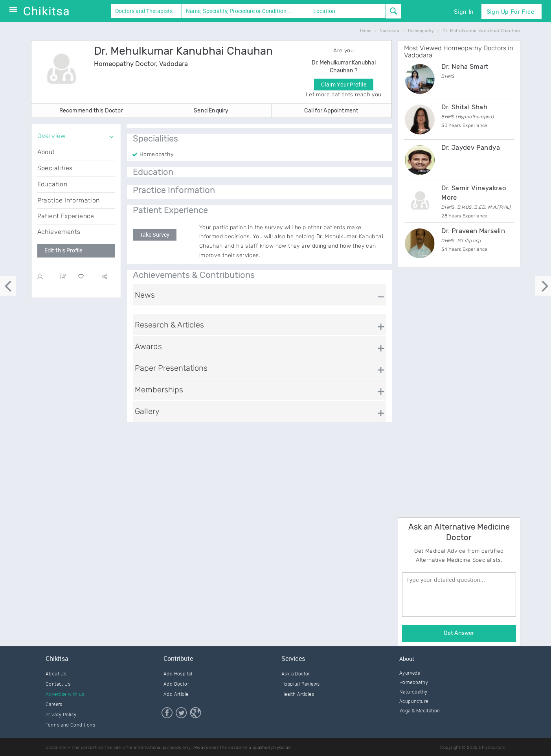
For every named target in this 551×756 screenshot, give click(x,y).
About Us (56, 673)
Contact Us (58, 684)
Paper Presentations (171, 368)
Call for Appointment (331, 111)
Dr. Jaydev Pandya (471, 147)
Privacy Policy (61, 714)
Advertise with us (65, 694)
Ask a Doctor (296, 673)
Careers (54, 704)
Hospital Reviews (300, 684)
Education (52, 184)
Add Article (176, 694)
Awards (148, 346)
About (46, 152)
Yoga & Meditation (420, 710)
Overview (52, 136)
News (145, 295)
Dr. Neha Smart (465, 66)
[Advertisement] (457, 391)
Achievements (59, 232)
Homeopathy (414, 682)
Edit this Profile (63, 251)
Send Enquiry (211, 111)
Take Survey (155, 235)
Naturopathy (413, 692)
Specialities (55, 168)
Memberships (159, 390)
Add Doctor (176, 684)
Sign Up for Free (510, 11)
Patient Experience (66, 216)
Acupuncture (414, 701)
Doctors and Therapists (144, 11)
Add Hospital (178, 673)
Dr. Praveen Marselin (473, 231)
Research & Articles (169, 325)
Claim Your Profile (344, 84)
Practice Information (69, 200)
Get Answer (459, 633)
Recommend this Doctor (91, 111)
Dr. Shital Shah (464, 107)
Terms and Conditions (70, 725)
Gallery (147, 411)
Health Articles (298, 694)
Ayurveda (410, 673)
